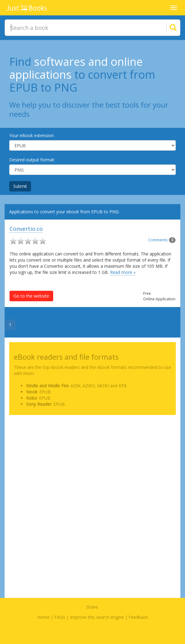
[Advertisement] (92, 463)
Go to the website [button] (31, 296)
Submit (20, 186)
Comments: (162, 240)
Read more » (123, 272)
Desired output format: (32, 160)
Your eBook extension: (32, 135)
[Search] (166, 28)
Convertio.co (26, 229)
